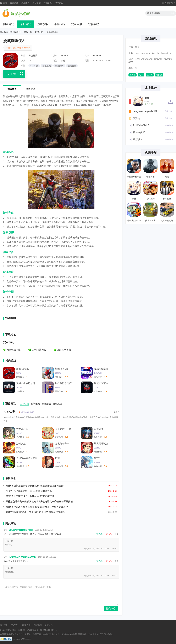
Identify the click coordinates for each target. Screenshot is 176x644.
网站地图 (38, 625)
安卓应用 (77, 24)
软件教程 (94, 24)
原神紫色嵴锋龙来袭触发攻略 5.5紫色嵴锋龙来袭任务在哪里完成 (39, 501)
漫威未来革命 (101, 383)
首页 (5, 3)
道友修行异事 (62, 444)
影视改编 (47, 66)
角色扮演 (39, 32)
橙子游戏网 (15, 32)
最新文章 (37, 3)
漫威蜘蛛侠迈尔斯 (26, 383)
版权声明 (26, 625)
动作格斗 (59, 377)
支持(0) (99, 534)
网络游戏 (9, 24)
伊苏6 (97, 458)
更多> (116, 412)
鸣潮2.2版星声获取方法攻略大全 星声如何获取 (30, 496)
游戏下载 (28, 32)
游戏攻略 (43, 24)
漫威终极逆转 (101, 369)
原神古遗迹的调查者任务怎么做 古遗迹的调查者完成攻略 (35, 512)
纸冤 (57, 458)
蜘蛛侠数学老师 (63, 383)
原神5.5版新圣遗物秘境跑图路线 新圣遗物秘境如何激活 (35, 486)
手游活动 (60, 24)
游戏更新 (48, 3)
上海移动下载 (64, 350)
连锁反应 (72, 66)
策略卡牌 (98, 377)
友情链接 (49, 625)
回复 (116, 534)
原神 (147, 98)
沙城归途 (21, 444)
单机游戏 (26, 24)
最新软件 (25, 3)
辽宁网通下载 (39, 350)
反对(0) (109, 534)
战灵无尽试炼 (101, 444)
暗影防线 (99, 429)
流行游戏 (59, 66)
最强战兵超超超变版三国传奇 (28, 458)
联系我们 (15, 625)
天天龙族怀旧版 (63, 429)
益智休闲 (59, 391)
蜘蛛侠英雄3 (62, 369)
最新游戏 (14, 3)
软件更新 (59, 3)
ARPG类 (34, 66)
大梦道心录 (22, 429)
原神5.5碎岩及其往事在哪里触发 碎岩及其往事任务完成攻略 (37, 507)
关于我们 (4, 625)
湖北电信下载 (13, 350)
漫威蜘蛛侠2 (23, 369)
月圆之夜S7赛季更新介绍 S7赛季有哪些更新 (29, 491)
